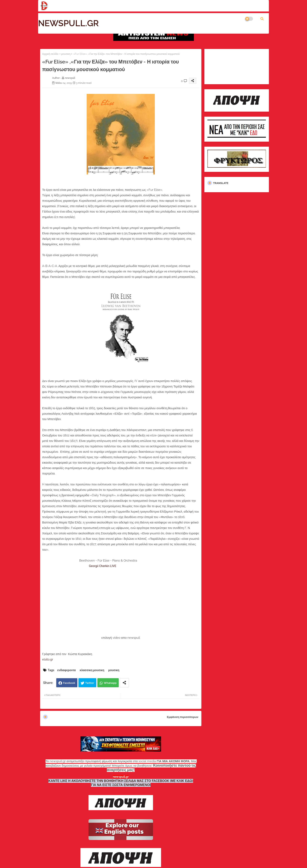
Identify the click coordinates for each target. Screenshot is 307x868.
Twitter (90, 683)
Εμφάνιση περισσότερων (183, 717)
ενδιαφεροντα (67, 670)
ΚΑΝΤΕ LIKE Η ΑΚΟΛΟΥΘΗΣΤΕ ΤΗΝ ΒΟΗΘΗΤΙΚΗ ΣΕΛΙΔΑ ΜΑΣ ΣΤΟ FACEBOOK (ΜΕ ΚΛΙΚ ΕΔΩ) (121, 781)
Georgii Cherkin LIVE (103, 566)
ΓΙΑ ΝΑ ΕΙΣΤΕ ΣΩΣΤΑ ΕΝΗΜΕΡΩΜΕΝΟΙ (121, 785)
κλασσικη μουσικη (92, 670)
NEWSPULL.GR (68, 23)
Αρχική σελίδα (50, 54)
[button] (262, 19)
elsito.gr (48, 659)
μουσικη (66, 54)
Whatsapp (110, 683)
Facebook (69, 683)
